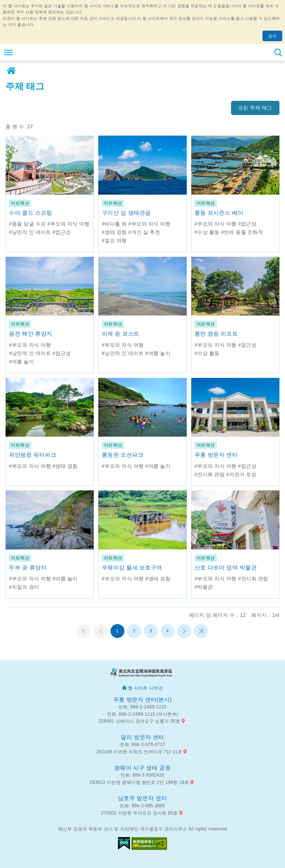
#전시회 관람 (210, 475)
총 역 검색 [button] (278, 52)
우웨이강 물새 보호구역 (132, 568)
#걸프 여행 (114, 241)
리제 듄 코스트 (121, 334)
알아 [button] (272, 36)
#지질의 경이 (24, 587)
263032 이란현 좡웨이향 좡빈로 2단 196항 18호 (139, 782)
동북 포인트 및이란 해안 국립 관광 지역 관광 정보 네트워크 (38, 52)
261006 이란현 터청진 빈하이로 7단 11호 (139, 752)
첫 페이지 (84, 631)
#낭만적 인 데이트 (30, 232)
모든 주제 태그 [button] (255, 108)
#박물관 (204, 587)
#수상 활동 (207, 232)
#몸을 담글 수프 (27, 224)
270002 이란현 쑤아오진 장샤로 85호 (139, 813)
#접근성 (62, 232)
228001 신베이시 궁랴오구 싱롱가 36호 (139, 721)
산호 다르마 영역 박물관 (226, 568)
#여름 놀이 (21, 362)
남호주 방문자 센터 (142, 798)
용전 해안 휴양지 (31, 334)
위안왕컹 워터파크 (33, 455)
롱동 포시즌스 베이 (219, 213)
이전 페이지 (101, 631)
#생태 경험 (114, 232)
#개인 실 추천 (144, 232)
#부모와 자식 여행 (68, 224)
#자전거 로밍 (241, 475)
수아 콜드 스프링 (31, 213)
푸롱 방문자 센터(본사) (143, 700)
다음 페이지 (184, 631)
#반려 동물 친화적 (242, 232)
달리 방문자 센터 (142, 737)
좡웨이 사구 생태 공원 (143, 768)
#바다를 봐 (114, 224)
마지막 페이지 (201, 631)
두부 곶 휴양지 (28, 568)
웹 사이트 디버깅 (145, 688)
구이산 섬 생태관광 (126, 213)
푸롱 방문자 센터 (216, 455)
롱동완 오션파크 (123, 455)
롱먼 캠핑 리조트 (216, 334)
